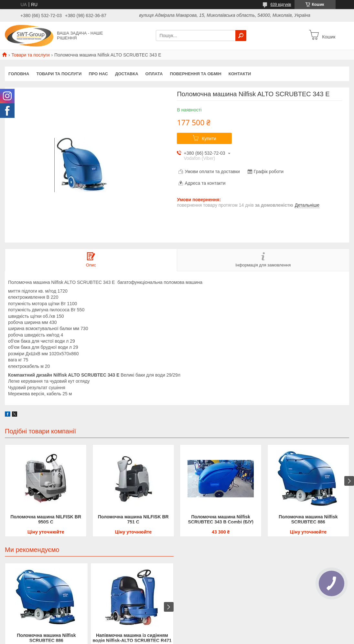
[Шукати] (241, 36)
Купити (209, 139)
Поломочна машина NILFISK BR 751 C (133, 519)
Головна (19, 74)
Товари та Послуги (59, 74)
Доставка (127, 74)
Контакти (240, 74)
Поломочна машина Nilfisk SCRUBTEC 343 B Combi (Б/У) (221, 519)
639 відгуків (281, 5)
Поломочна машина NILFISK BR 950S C (46, 519)
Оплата (154, 74)
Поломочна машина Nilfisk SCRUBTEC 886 (308, 519)
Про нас (98, 74)
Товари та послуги (30, 55)
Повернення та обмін (195, 74)
